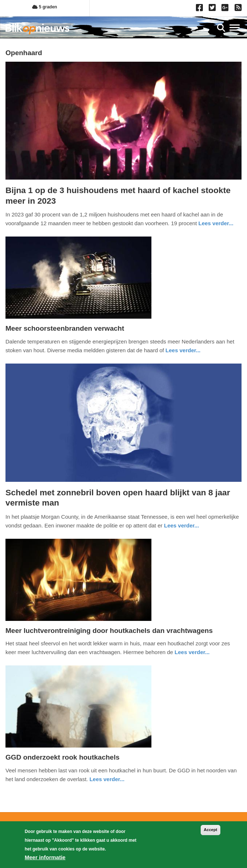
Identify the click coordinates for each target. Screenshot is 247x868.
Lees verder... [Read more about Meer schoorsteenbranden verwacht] (183, 350)
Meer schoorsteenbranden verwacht (65, 328)
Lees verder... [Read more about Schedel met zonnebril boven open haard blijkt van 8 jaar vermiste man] (181, 525)
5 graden (45, 7)
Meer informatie (45, 857)
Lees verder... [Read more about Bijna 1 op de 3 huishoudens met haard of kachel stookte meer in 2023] (216, 223)
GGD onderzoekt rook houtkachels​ (63, 757)
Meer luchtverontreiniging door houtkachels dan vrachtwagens (109, 631)
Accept (211, 830)
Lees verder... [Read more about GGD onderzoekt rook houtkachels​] (107, 779)
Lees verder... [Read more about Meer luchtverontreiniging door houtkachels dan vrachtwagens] (192, 652)
